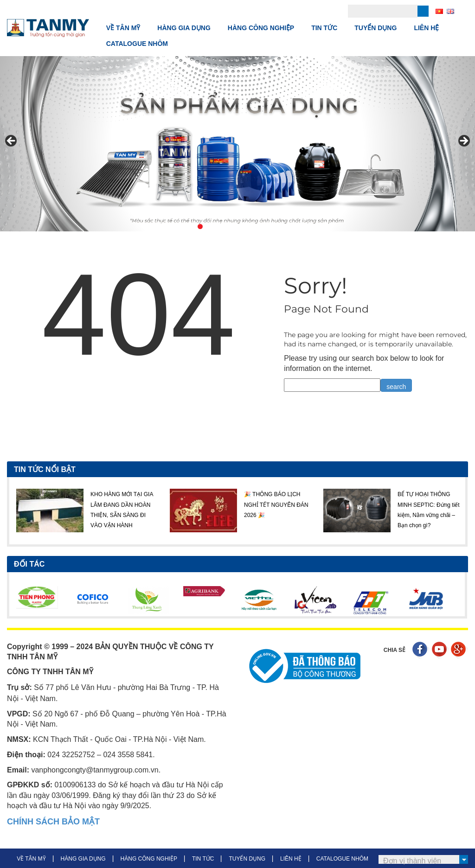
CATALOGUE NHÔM (137, 44)
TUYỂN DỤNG (376, 28)
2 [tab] (211, 227)
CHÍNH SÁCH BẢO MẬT (53, 822)
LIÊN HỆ (426, 28)
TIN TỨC (324, 28)
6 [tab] (254, 227)
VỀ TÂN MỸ (123, 28)
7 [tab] (264, 227)
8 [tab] (275, 227)
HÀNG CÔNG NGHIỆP (261, 28)
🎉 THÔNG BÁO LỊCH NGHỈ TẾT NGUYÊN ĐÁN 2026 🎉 (276, 505)
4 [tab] (232, 227)
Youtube (440, 650)
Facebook (421, 650)
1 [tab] (200, 227)
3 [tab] (221, 227)
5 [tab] (243, 227)
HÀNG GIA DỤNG (184, 28)
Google (459, 650)
